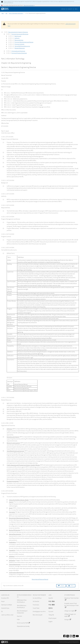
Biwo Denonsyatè (38, 615)
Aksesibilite (76, 642)
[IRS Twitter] (68, 636)
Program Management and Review (24, 42)
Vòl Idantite (36, 601)
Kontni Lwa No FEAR (23, 623)
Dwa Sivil (19, 616)
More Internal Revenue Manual (40, 579)
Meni (76, 9)
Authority (17, 38)
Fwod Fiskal (36, 608)
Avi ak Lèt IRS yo (37, 598)
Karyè (3, 601)
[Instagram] (71, 636)
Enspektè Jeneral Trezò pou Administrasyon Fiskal (71, 605)
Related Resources (20, 48)
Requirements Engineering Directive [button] (18, 32)
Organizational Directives (18, 51)
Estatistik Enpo (5, 608)
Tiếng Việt (51, 615)
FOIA (18, 620)
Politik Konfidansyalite (65, 642)
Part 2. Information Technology (16, 13)
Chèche (63, 9)
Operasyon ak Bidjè (7, 605)
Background (18, 36)
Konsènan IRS (5, 598)
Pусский (51, 612)
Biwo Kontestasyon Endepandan (22, 612)
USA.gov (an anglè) (70, 611)
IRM (6, 13)
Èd (2, 612)
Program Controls (19, 44)
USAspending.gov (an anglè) (70, 615)
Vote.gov (68, 620)
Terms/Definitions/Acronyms (22, 46)
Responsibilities (19, 40)
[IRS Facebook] (64, 636)
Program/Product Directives (19, 53)
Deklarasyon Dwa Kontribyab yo (22, 601)
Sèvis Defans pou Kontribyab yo (22, 606)
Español (51, 598)
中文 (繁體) (52, 605)
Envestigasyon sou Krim (39, 612)
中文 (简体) (52, 601)
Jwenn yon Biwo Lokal (7, 615)
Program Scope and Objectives (20, 34)
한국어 (51, 608)
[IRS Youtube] (77, 636)
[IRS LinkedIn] (74, 636)
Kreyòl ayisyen (52, 618)
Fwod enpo (36, 605)
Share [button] (62, 586)
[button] (70, 9)
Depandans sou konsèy (23, 626)
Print (72, 586)
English (50, 622)
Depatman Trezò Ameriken (72, 599)
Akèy (3, 13)
